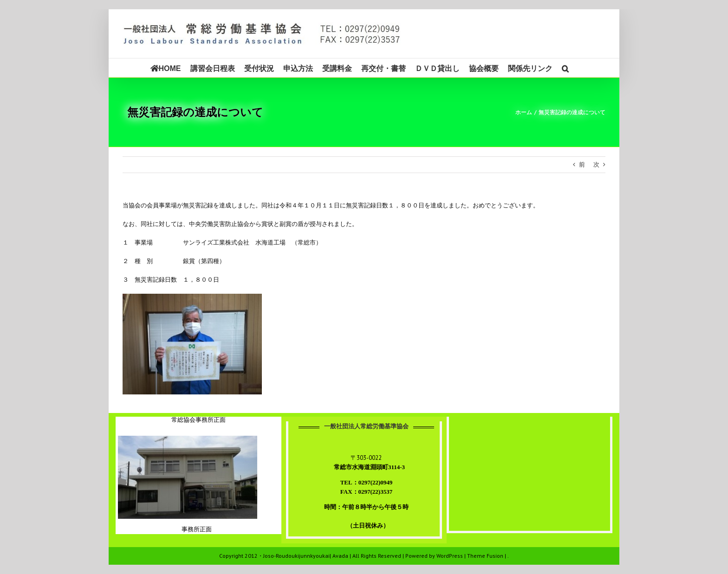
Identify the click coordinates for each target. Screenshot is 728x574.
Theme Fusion (485, 556)
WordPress (450, 556)
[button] (565, 68)
